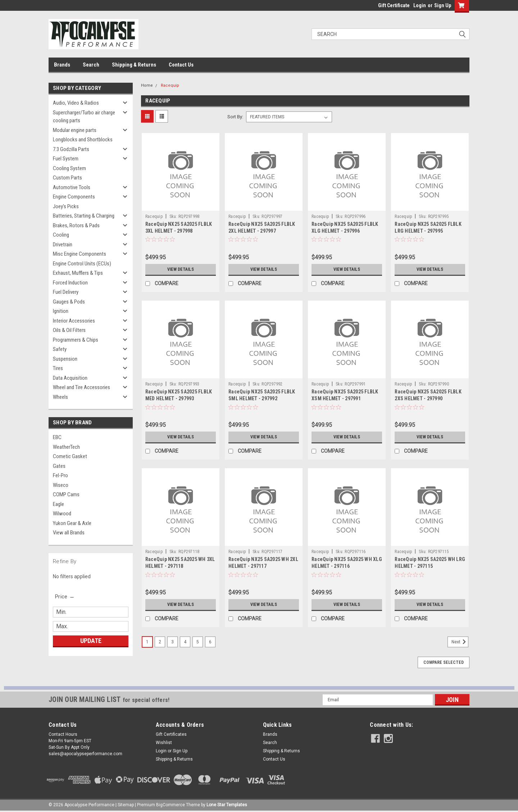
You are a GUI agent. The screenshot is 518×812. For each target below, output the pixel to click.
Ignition (61, 311)
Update (91, 641)
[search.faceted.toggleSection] (65, 597)
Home (147, 85)
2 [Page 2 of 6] (160, 642)
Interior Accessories (74, 321)
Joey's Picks (66, 206)
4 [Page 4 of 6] (185, 642)
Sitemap (126, 805)
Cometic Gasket (70, 456)
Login (420, 5)
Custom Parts (67, 178)
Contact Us (181, 65)
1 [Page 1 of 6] (147, 642)
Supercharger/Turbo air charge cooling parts (84, 117)
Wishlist (164, 743)
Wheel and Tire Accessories (81, 387)
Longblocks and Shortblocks (83, 140)
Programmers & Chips (76, 340)
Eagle (58, 504)
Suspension (65, 359)
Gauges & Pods (69, 302)
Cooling (61, 235)
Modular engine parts (75, 130)
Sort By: (235, 117)
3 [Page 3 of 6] (172, 642)
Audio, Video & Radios (76, 103)
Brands (62, 65)
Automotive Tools (72, 187)
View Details (181, 269)
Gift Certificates (171, 734)
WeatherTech (66, 447)
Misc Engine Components (79, 254)
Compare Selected (444, 662)
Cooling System (69, 168)
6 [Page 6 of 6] (210, 642)
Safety (60, 349)
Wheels (60, 397)
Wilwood (62, 514)
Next (460, 642)
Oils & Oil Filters (69, 330)
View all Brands (69, 533)
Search (91, 65)
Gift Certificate (394, 5)
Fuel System (66, 159)
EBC (57, 437)
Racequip (170, 85)
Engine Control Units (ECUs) (82, 264)
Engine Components (74, 197)
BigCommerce (171, 805)
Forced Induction (70, 283)
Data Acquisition (70, 378)
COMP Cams (66, 494)
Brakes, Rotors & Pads (76, 225)
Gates (59, 466)
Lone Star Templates (227, 805)
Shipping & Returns (134, 65)
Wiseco (61, 485)
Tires (58, 368)
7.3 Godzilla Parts (71, 149)
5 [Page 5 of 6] (198, 642)
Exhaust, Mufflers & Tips (78, 273)
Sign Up (443, 5)
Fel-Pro (60, 475)
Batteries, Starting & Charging (84, 216)
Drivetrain (63, 245)
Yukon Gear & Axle (72, 523)
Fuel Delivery (66, 292)
